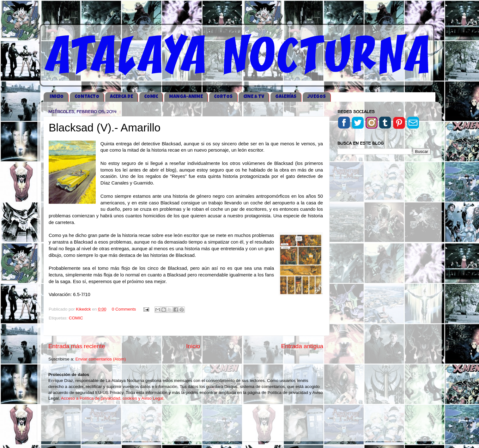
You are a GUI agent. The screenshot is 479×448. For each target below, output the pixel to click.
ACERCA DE (121, 97)
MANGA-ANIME (186, 97)
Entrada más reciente (77, 346)
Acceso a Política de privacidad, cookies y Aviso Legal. (113, 398)
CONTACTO (87, 97)
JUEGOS (317, 97)
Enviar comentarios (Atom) (101, 359)
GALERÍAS (286, 97)
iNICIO (57, 97)
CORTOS (223, 97)
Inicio (193, 346)
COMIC (151, 97)
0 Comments (124, 309)
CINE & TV (254, 97)
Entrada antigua (302, 346)
